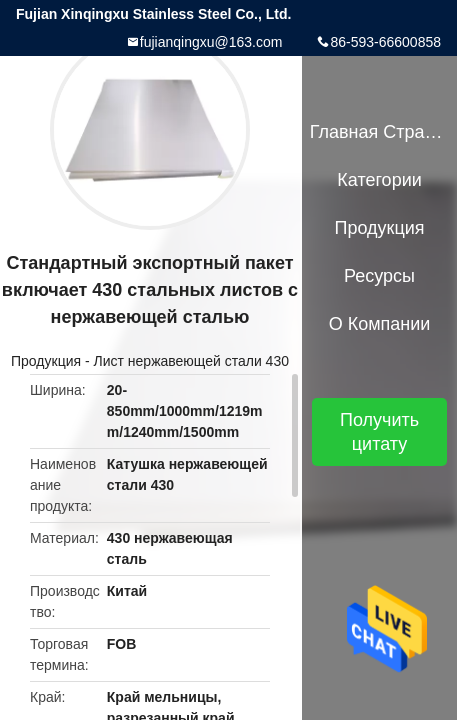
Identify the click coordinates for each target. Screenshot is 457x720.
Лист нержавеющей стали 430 (191, 361)
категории (379, 180)
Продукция (46, 361)
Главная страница (380, 132)
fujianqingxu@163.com (211, 42)
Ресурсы (379, 276)
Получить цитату (379, 432)
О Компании (380, 324)
